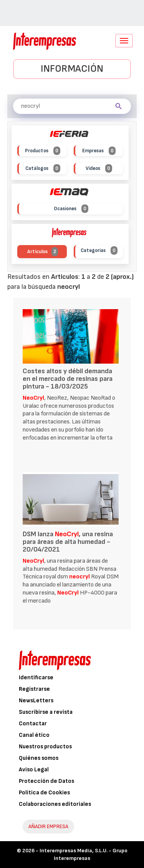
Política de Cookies (44, 793)
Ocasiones (71, 209)
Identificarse (36, 678)
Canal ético (34, 735)
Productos (43, 151)
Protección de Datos (46, 781)
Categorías (99, 251)
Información (72, 69)
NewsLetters (36, 701)
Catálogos (43, 169)
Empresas (99, 151)
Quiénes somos (39, 758)
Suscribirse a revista (46, 712)
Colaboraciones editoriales (55, 804)
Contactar (33, 724)
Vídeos (99, 169)
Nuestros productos (45, 747)
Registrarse (34, 689)
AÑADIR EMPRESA (48, 826)
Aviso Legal (34, 770)
